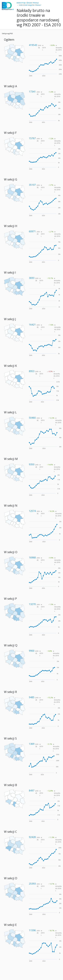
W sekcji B (10, 785)
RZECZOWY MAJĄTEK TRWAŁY (30, 5)
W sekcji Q (11, 645)
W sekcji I (10, 273)
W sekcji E (10, 925)
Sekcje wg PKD (7, 33)
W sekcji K (10, 366)
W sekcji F (10, 133)
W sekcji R (10, 692)
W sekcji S (10, 738)
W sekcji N (11, 506)
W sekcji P (10, 599)
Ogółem (9, 40)
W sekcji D (11, 878)
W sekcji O (11, 552)
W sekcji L (10, 412)
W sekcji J (10, 319)
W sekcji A (10, 86)
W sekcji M (11, 459)
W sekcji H (11, 226)
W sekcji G (11, 179)
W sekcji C (10, 832)
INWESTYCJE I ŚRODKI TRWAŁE (28, 3)
